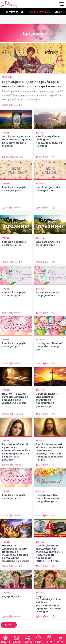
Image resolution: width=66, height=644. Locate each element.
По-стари (9, 625)
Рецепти (5, 639)
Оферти (60, 639)
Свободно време (39, 12)
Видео (38, 639)
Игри (50, 639)
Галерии (17, 639)
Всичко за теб (15, 12)
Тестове (28, 639)
